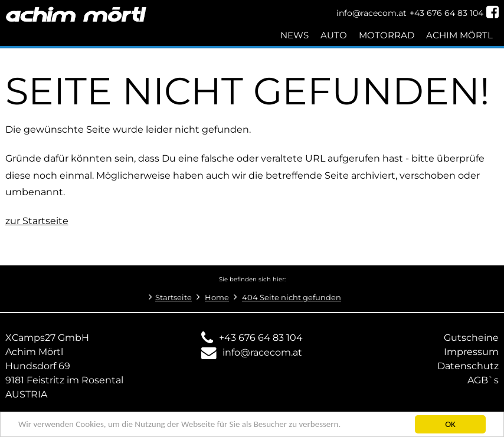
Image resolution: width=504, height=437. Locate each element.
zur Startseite (37, 221)
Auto (334, 35)
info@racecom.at (262, 352)
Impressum (471, 352)
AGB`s (483, 380)
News (294, 35)
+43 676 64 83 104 (261, 338)
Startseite (174, 298)
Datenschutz (468, 366)
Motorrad (387, 35)
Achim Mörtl (459, 35)
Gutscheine (471, 338)
